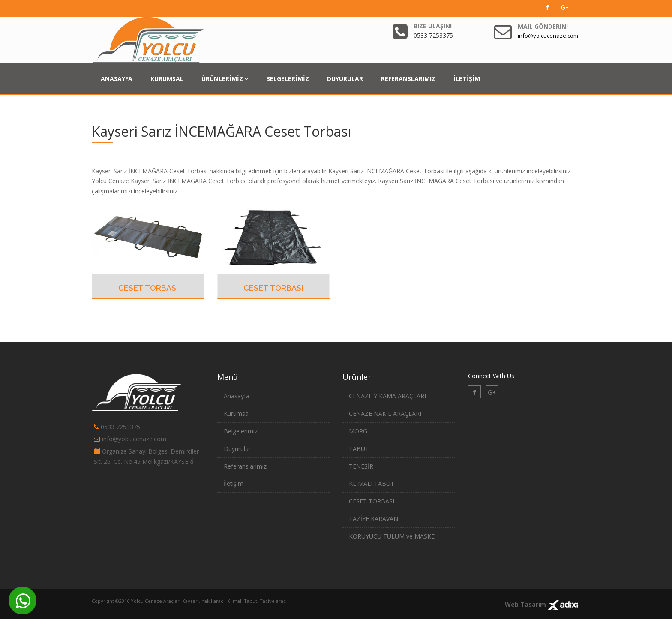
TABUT (359, 449)
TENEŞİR (361, 466)
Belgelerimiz (241, 431)
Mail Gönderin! (543, 26)
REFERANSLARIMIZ (408, 79)
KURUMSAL (167, 79)
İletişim (234, 483)
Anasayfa (237, 396)
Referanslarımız (245, 466)
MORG (358, 431)
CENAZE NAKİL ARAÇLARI (385, 414)
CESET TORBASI (148, 288)
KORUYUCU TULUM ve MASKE (392, 536)
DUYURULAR (345, 79)
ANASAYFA (117, 79)
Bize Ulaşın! (433, 26)
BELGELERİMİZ (288, 79)
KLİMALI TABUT (372, 483)
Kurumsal (237, 414)
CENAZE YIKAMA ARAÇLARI (387, 396)
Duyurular (237, 449)
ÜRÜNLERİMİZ (225, 79)
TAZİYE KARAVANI (374, 519)
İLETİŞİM (467, 79)
